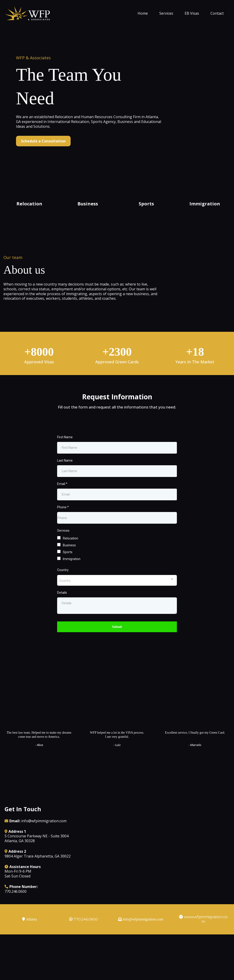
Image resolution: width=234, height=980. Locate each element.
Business (69, 559)
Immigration (72, 573)
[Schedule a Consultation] (43, 141)
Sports (68, 566)
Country (63, 584)
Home (143, 13)
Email (62, 498)
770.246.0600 (86, 934)
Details (62, 607)
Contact (217, 13)
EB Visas (192, 13)
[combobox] (117, 595)
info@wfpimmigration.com (44, 835)
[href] (168, 857)
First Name (65, 451)
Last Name (65, 475)
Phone (63, 521)
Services (166, 13)
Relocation (70, 553)
